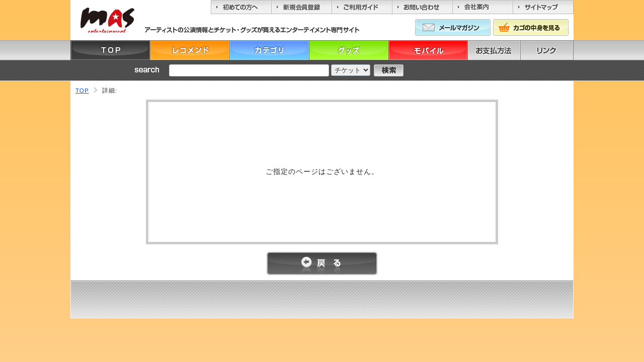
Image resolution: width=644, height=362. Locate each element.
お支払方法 (508, 50)
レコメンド (190, 50)
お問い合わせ (422, 7)
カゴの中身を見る (531, 27)
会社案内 (482, 7)
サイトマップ (543, 7)
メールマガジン (453, 27)
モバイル (428, 50)
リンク (560, 50)
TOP (110, 50)
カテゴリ (269, 50)
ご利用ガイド (362, 7)
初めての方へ (241, 7)
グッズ (349, 50)
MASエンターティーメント (107, 20)
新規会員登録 (301, 7)
